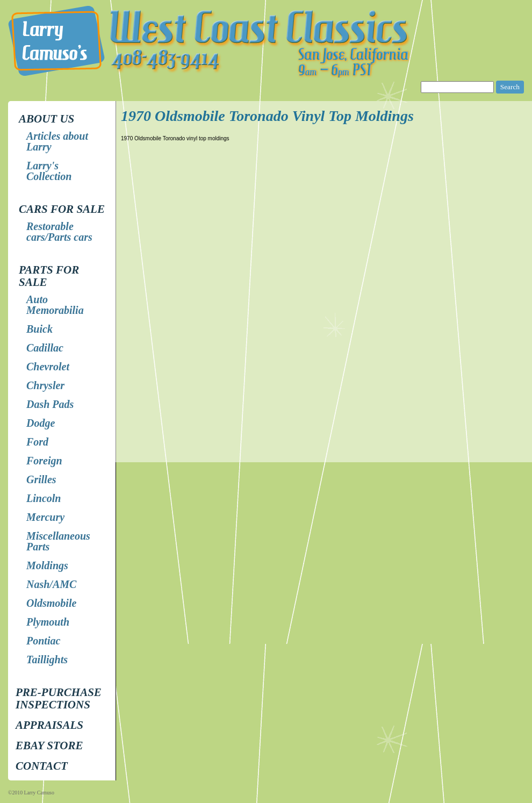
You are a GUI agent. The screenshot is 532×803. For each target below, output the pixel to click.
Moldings (47, 565)
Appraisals (49, 725)
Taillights (47, 659)
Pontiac (43, 641)
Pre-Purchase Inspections (59, 698)
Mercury (45, 517)
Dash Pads (50, 404)
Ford (37, 442)
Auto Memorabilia (55, 305)
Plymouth (48, 622)
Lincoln (44, 498)
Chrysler (45, 385)
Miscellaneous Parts (58, 541)
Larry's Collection (49, 171)
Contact (42, 766)
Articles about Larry (57, 141)
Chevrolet (48, 367)
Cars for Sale (62, 209)
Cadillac (45, 348)
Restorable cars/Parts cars (59, 232)
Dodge (41, 423)
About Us (46, 119)
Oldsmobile (51, 603)
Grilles (41, 479)
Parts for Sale (49, 276)
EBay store (49, 745)
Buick (39, 329)
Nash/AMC (51, 584)
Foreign (44, 461)
